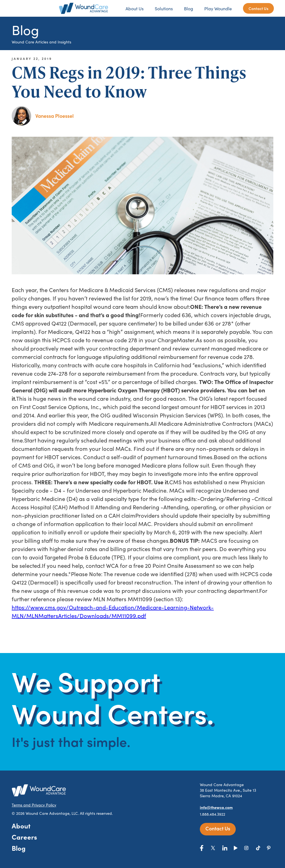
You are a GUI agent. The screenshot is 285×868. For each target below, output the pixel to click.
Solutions (164, 8)
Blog (189, 8)
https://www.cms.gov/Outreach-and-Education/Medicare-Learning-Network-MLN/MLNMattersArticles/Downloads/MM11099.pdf (113, 611)
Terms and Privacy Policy (34, 805)
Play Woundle (218, 8)
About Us (135, 8)
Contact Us (258, 8)
